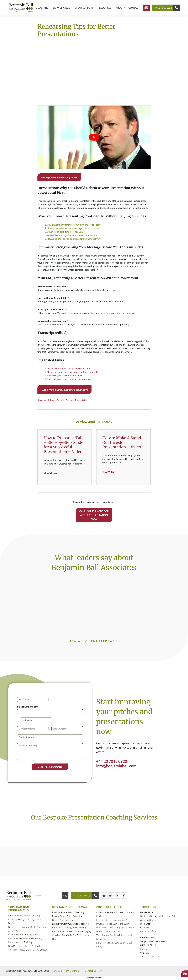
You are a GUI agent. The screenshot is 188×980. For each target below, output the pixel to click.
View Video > (51, 473)
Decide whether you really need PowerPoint (69, 368)
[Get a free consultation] (146, 8)
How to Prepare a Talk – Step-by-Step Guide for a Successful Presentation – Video (64, 445)
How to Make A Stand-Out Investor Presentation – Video (123, 442)
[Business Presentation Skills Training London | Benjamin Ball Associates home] (21, 8)
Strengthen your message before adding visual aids (72, 372)
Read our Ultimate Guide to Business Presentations (63, 400)
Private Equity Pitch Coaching (67, 916)
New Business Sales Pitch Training (25, 938)
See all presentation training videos (59, 177)
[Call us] (177, 8)
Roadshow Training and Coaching (69, 928)
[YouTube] (104, 896)
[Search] (65, 895)
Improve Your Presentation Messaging (72, 931)
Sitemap (58, 971)
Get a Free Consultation (50, 767)
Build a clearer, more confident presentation (69, 379)
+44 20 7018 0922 (163, 8)
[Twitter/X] (111, 896)
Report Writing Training (20, 942)
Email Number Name (28, 707)
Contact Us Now (93, 971)
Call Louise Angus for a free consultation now (94, 515)
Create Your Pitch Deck (64, 920)
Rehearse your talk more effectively (65, 375)
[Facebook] (124, 896)
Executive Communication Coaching (70, 924)
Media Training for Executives (23, 935)
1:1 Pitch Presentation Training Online (28, 950)
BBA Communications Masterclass (26, 946)
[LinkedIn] (117, 896)
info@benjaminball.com (116, 766)
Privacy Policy (73, 971)
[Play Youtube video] (94, 137)
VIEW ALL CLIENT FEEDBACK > (94, 641)
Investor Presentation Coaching (24, 916)
